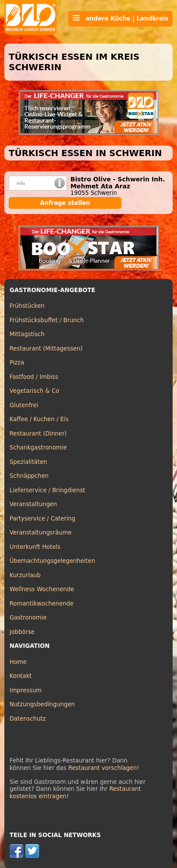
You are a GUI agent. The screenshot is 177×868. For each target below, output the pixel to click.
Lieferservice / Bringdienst (47, 490)
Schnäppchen (29, 476)
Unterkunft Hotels (35, 547)
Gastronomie (28, 618)
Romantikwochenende (42, 604)
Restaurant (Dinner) (38, 434)
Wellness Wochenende (42, 589)
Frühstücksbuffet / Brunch (47, 320)
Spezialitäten (28, 462)
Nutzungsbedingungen (42, 704)
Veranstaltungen (33, 504)
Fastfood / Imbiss (34, 377)
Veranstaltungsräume (41, 533)
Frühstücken (27, 306)
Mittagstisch (27, 334)
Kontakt (21, 676)
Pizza (17, 363)
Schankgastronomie (38, 448)
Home (18, 662)
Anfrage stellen (65, 203)
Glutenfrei (24, 405)
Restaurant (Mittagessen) (46, 349)
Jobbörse (22, 632)
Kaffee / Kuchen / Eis (39, 419)
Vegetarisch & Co (34, 391)
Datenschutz (28, 719)
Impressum (26, 690)
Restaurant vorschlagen (103, 768)
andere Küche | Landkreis (120, 18)
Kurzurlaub (25, 575)
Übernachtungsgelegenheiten (52, 561)
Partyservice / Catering (42, 519)
